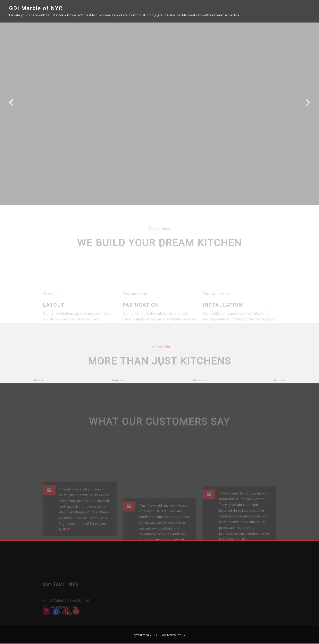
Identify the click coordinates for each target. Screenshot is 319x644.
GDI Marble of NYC (36, 8)
